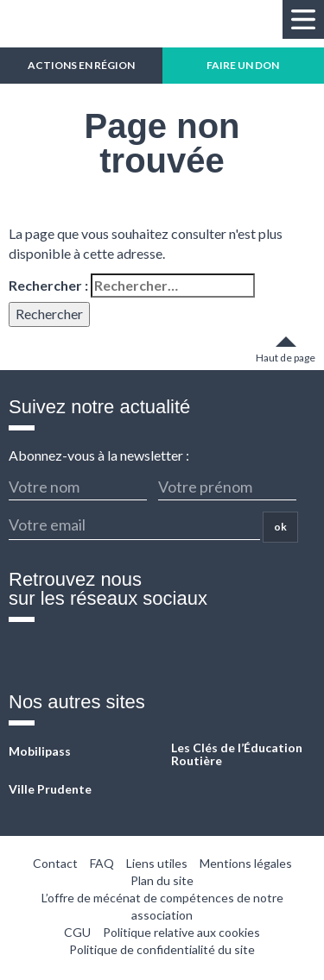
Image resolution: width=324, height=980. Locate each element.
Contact (55, 863)
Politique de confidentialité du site (162, 949)
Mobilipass (40, 751)
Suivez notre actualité (99, 407)
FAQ (102, 863)
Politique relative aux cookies (181, 932)
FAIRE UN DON (243, 65)
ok (280, 527)
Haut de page (286, 358)
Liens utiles (157, 863)
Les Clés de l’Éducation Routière (237, 754)
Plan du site (162, 880)
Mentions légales (246, 863)
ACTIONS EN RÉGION (81, 65)
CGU (77, 932)
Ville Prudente (50, 789)
